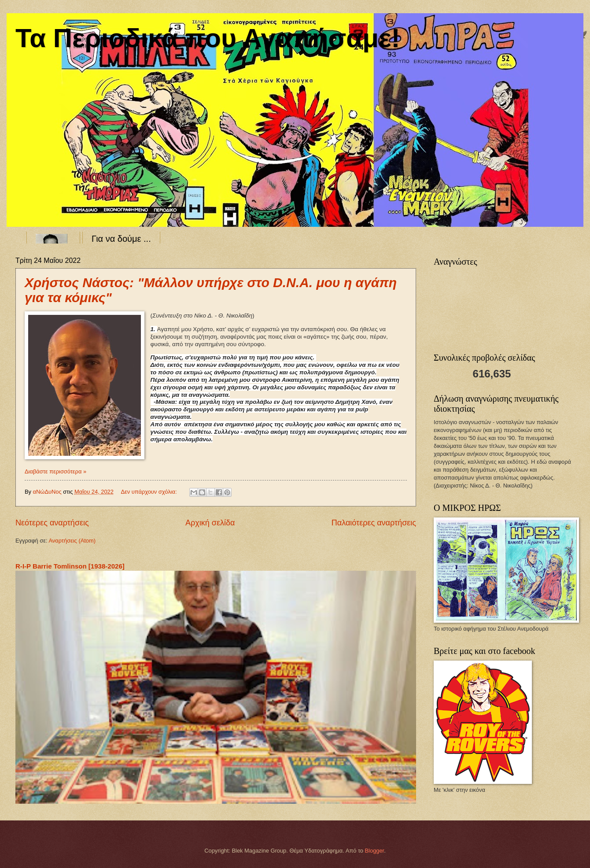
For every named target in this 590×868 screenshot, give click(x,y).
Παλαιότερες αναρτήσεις (374, 523)
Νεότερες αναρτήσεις (52, 523)
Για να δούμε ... (121, 239)
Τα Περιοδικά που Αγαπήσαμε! (208, 38)
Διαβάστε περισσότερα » (55, 471)
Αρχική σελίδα (210, 523)
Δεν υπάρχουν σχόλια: (149, 492)
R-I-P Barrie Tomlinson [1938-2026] (70, 566)
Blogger (375, 851)
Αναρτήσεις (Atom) (72, 541)
